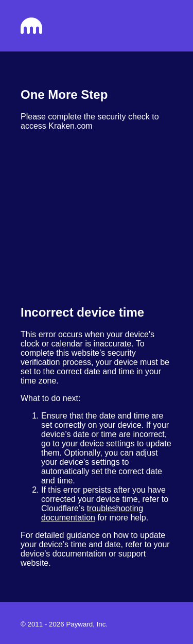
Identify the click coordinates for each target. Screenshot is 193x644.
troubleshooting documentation (92, 513)
